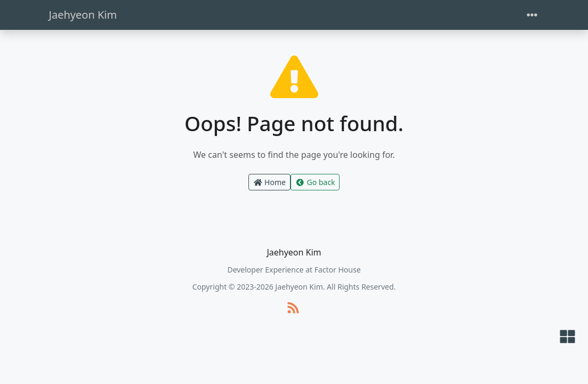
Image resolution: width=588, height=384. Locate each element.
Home (269, 182)
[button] (567, 337)
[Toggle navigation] (532, 15)
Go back (315, 182)
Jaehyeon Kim (83, 15)
